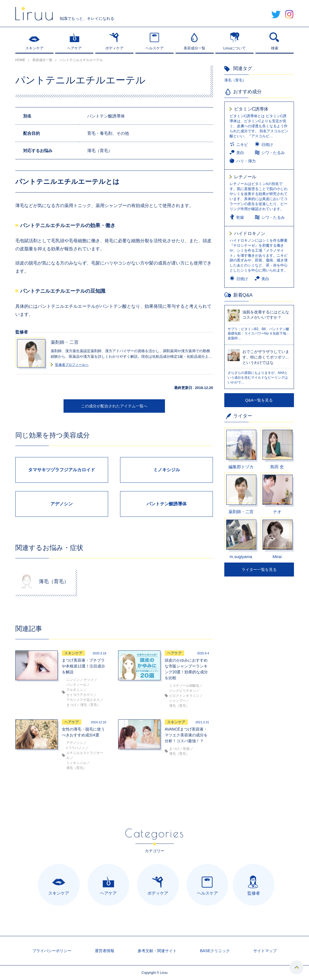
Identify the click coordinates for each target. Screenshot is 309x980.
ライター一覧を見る (259, 570)
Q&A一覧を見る (259, 400)
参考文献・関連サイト (157, 951)
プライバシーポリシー (52, 951)
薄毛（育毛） (235, 80)
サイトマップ (265, 951)
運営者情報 (104, 951)
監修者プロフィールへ (72, 365)
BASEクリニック (215, 951)
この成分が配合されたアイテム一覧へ (114, 406)
